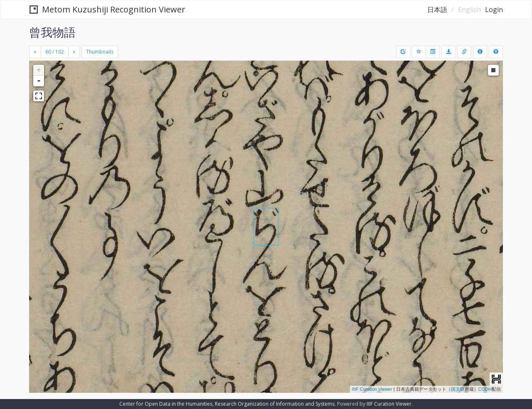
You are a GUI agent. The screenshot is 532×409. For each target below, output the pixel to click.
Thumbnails (100, 52)
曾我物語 (52, 32)
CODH (485, 389)
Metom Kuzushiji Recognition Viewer (107, 9)
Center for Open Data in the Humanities (166, 404)
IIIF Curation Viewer (372, 389)
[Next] (74, 52)
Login (494, 10)
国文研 (458, 389)
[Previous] (35, 52)
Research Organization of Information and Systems (275, 404)
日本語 (437, 10)
